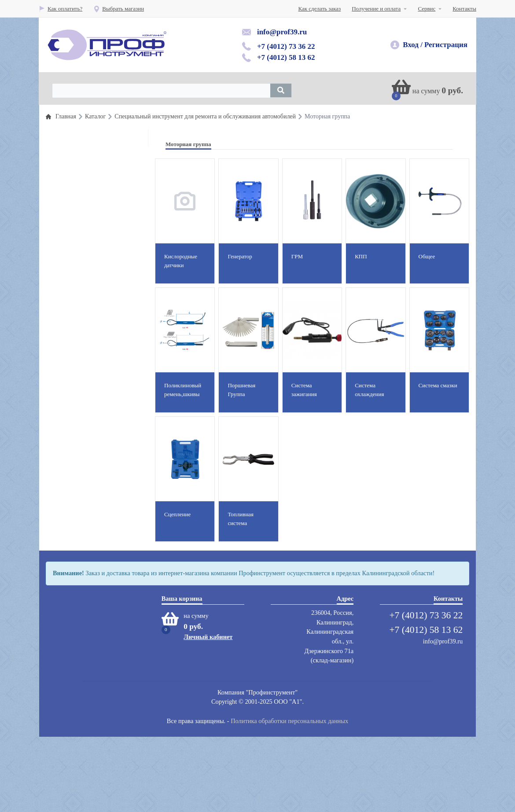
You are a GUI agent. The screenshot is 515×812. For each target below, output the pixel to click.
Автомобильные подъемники (98, 373)
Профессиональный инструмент (102, 143)
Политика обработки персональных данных (289, 796)
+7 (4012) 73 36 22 (286, 46)
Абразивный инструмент (93, 479)
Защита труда (79, 408)
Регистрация (446, 45)
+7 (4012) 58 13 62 (286, 57)
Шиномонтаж (79, 359)
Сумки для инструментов (93, 570)
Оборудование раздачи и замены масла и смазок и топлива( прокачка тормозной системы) (102, 273)
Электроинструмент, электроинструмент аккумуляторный (87, 593)
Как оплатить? (61, 9)
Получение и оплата (376, 9)
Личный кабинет (208, 712)
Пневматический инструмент (98, 208)
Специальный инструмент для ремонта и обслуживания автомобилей (99, 166)
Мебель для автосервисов (94, 521)
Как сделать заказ (320, 9)
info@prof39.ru (282, 32)
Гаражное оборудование (92, 315)
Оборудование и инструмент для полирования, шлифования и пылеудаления (102, 338)
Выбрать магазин (119, 9)
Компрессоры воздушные (94, 493)
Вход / (413, 45)
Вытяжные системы (87, 443)
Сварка (71, 556)
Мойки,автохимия (84, 507)
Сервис (427, 9)
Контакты (464, 9)
